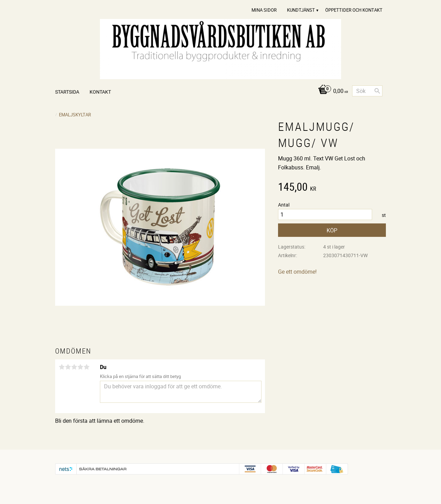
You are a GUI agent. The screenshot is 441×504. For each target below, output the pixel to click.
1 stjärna (62, 367)
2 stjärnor (68, 367)
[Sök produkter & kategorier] (367, 91)
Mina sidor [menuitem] (264, 10)
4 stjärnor (80, 367)
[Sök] (377, 91)
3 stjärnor (74, 367)
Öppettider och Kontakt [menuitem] (354, 10)
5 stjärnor (86, 367)
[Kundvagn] (331, 91)
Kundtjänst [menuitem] (301, 10)
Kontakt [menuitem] (100, 92)
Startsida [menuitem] (67, 92)
